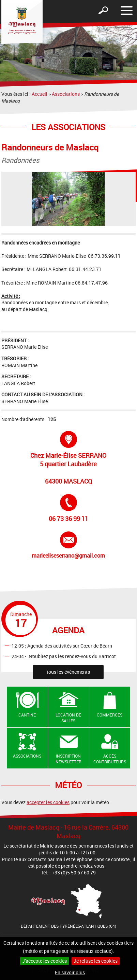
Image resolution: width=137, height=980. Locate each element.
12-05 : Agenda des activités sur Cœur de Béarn (62, 646)
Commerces (110, 715)
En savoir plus (70, 972)
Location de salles (68, 718)
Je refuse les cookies (96, 961)
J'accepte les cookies (44, 961)
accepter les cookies (48, 802)
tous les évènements (68, 672)
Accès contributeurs (110, 759)
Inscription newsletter (68, 759)
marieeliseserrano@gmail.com (68, 545)
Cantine (27, 715)
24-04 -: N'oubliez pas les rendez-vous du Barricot (64, 656)
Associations (66, 94)
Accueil (40, 94)
